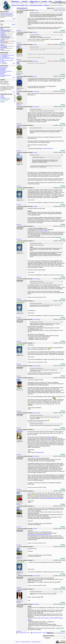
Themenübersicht (36, 633)
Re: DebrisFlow (36, 456)
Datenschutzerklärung (26, 642)
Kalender (25, 1)
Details (14, 19)
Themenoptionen (22, 8)
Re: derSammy (36, 92)
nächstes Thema (48, 633)
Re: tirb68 (34, 32)
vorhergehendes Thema (23, 633)
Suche (44, 1)
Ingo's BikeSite (3, 69)
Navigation (46, 5)
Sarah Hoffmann (44, 231)
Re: (33, 125)
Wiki (32, 3)
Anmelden (59, 1)
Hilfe (50, 1)
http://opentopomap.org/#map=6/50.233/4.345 (39, 535)
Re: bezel (36, 10)
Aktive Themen (34, 1)
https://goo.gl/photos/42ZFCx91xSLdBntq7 (53, 498)
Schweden (4, 62)
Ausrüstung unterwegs (36, 5)
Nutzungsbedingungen (36, 642)
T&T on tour (3, 74)
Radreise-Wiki (40, 452)
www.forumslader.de (48, 149)
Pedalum (2, 73)
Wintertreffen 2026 (5, 57)
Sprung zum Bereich (49, 636)
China (3, 61)
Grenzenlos (3, 76)
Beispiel (49, 438)
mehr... (14, 63)
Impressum (18, 642)
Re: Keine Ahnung (36, 279)
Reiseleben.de (3, 68)
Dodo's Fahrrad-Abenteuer (6, 75)
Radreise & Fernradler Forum (20, 5)
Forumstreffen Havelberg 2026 (8, 55)
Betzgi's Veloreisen (4, 67)
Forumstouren (4, 56)
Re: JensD (35, 152)
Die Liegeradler (3, 72)
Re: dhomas (35, 61)
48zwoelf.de (3, 70)
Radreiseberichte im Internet (7, 60)
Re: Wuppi (35, 206)
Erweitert (14, 25)
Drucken (63, 30)
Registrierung (15, 1)
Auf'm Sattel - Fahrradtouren (6, 71)
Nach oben (19, 31)
